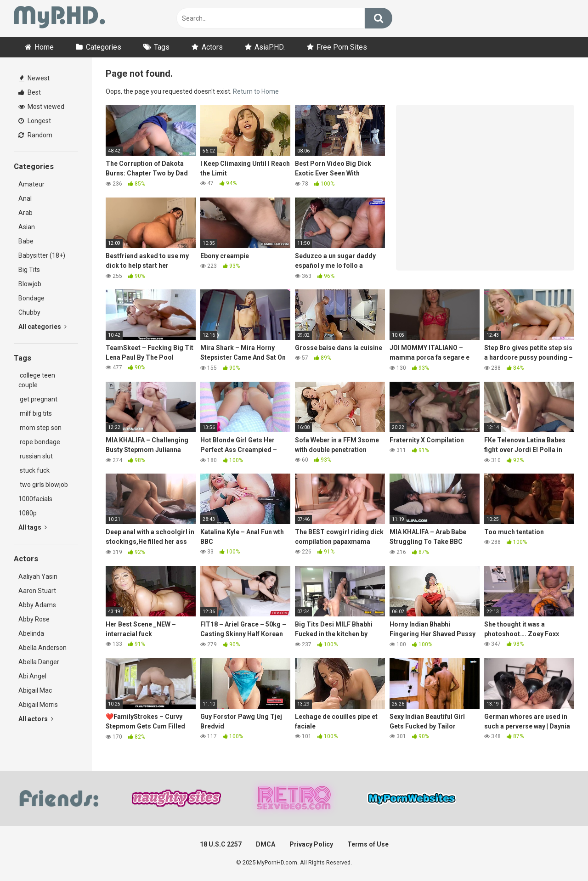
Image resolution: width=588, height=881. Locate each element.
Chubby (29, 312)
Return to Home (256, 91)
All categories (42, 327)
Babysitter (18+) (42, 255)
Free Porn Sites (342, 47)
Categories (104, 47)
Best (30, 92)
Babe (26, 241)
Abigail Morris (38, 705)
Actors (212, 47)
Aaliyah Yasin (38, 576)
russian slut (36, 456)
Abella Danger (39, 662)
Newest (34, 78)
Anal (25, 198)
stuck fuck (34, 470)
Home (44, 47)
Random (35, 135)
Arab (25, 213)
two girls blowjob (43, 485)
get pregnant (38, 399)
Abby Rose (34, 619)
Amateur (31, 184)
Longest (35, 121)
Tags (162, 47)
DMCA (266, 844)
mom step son (40, 428)
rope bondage (39, 442)
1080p (28, 513)
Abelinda (31, 633)
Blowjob (30, 284)
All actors (36, 719)
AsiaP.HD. (270, 47)
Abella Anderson (42, 648)
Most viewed (41, 107)
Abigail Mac (35, 690)
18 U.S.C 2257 (221, 844)
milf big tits (35, 413)
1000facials (35, 499)
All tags (33, 527)
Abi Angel (32, 676)
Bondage (31, 298)
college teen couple (37, 380)
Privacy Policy (311, 844)
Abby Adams (37, 605)
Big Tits (29, 270)
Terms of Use (368, 844)
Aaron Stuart (37, 591)
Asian (27, 227)
